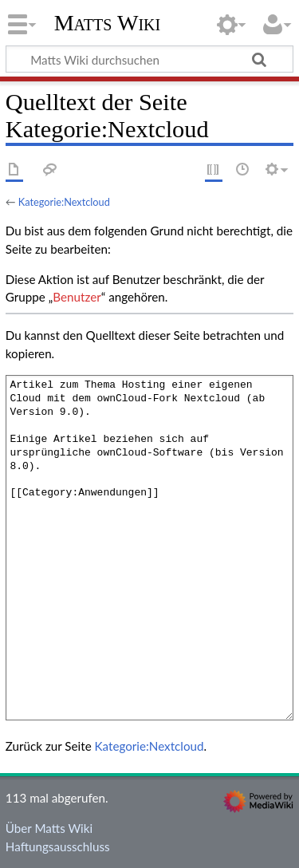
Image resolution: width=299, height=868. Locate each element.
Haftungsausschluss (58, 846)
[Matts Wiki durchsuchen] (149, 59)
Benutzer (77, 297)
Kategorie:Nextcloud (64, 202)
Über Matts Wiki (49, 828)
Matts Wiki (108, 23)
